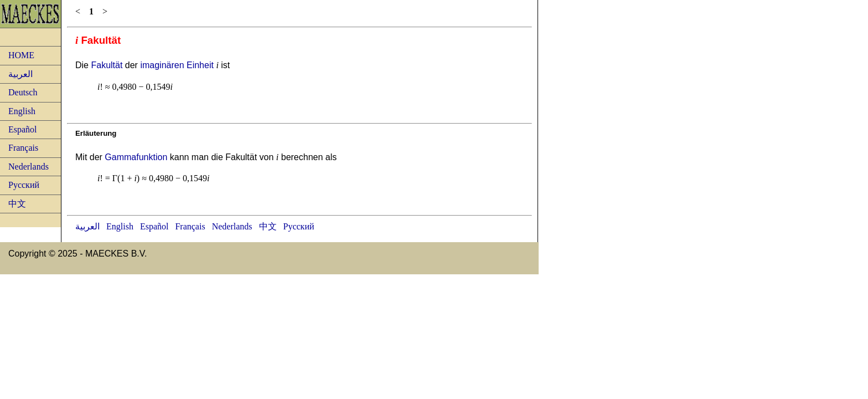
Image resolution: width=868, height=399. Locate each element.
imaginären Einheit (177, 65)
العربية (20, 74)
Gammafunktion (136, 157)
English (22, 111)
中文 (17, 204)
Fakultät (107, 65)
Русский (24, 185)
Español (23, 129)
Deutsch (23, 92)
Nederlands (29, 167)
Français (23, 148)
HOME (21, 55)
